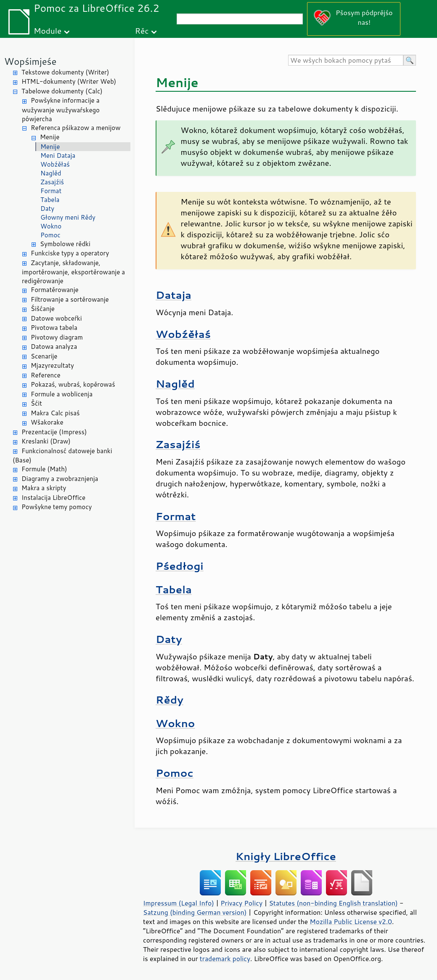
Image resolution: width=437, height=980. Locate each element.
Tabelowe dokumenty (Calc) (62, 91)
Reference (46, 375)
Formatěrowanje (55, 290)
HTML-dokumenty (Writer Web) (69, 81)
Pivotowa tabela (54, 328)
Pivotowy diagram (57, 337)
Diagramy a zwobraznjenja (60, 479)
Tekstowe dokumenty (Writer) (65, 72)
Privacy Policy (241, 903)
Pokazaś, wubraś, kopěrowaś (73, 384)
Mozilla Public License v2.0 (351, 922)
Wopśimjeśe (30, 61)
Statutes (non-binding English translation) (333, 903)
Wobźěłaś (55, 164)
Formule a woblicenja (62, 394)
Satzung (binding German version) (195, 912)
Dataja (173, 295)
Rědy (170, 700)
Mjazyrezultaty (52, 365)
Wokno (51, 226)
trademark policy (225, 959)
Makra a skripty (44, 488)
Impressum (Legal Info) (179, 903)
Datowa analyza (54, 347)
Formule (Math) (44, 469)
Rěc (142, 31)
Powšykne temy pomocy (57, 507)
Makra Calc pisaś (55, 413)
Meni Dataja (58, 155)
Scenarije (44, 356)
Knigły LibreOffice (286, 856)
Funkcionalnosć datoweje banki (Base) (62, 456)
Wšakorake (47, 422)
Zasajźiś (52, 182)
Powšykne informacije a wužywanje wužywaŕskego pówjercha (61, 110)
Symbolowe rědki (65, 244)
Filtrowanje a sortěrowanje (70, 299)
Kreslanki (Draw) (46, 441)
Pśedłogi (180, 566)
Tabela (50, 200)
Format (51, 191)
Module (48, 31)
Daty (47, 208)
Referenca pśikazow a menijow (76, 128)
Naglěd (51, 173)
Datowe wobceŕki (56, 318)
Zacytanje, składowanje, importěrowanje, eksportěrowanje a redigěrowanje (73, 272)
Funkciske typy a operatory (70, 253)
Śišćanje (43, 309)
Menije (50, 137)
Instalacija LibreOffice (53, 498)
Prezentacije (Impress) (54, 432)
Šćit (36, 403)
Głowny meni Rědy (68, 217)
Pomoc (50, 235)
